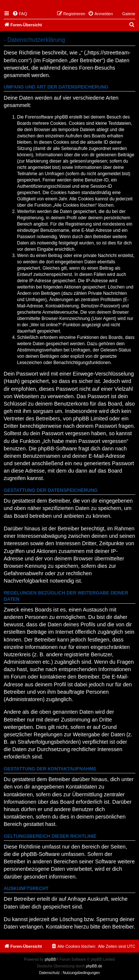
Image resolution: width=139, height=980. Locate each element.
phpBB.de (94, 966)
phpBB (50, 959)
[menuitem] (20, 14)
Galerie (129, 14)
